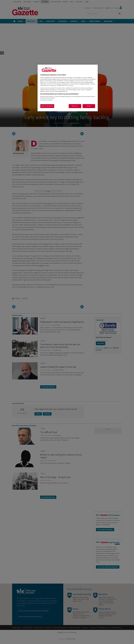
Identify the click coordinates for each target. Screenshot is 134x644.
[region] (68, 88)
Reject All (75, 106)
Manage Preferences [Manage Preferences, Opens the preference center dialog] (47, 106)
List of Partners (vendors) (46, 100)
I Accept (89, 106)
